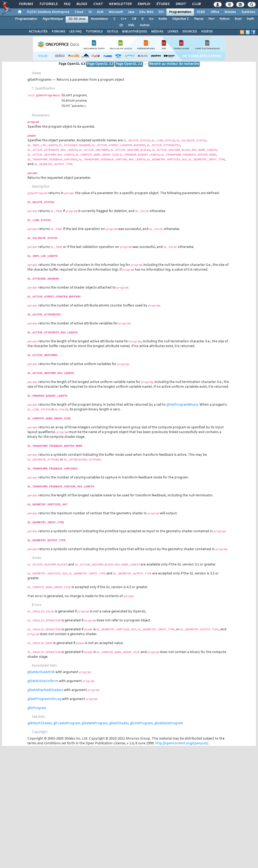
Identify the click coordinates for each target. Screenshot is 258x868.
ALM (100, 12)
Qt (121, 25)
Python (224, 19)
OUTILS (112, 32)
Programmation (180, 12)
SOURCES (190, 32)
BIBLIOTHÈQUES (135, 32)
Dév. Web (146, 12)
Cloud (79, 12)
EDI (161, 12)
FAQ (67, 4)
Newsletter (120, 4)
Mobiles (230, 12)
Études (163, 4)
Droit (180, 4)
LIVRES (173, 32)
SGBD (201, 12)
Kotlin (163, 19)
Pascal (199, 19)
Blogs (82, 4)
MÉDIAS (157, 32)
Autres (145, 25)
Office (215, 12)
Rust (238, 19)
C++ (124, 19)
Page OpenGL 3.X (100, 64)
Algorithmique (53, 19)
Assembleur (99, 19)
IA (90, 12)
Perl (211, 19)
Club (196, 4)
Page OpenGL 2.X (129, 64)
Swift (250, 19)
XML (131, 25)
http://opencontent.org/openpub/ (182, 744)
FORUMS (58, 32)
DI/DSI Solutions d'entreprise (48, 12)
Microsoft (116, 12)
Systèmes (248, 12)
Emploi (144, 4)
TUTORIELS (94, 32)
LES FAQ (75, 32)
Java (131, 12)
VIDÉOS (207, 32)
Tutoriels (48, 4)
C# (134, 19)
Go (151, 19)
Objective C (181, 19)
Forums (26, 4)
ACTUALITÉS (38, 32)
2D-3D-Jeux (77, 19)
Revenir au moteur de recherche (174, 64)
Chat (98, 4)
